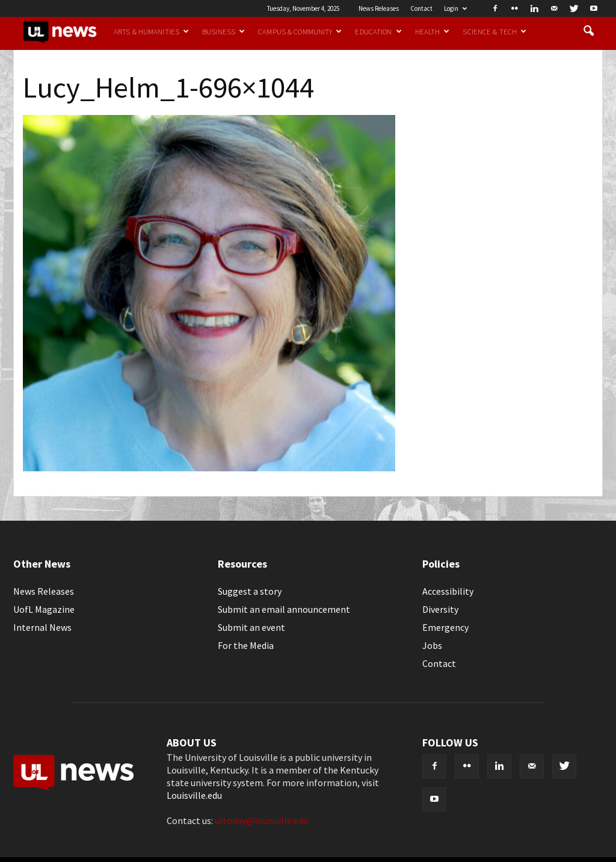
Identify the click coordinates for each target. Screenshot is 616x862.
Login (455, 8)
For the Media (246, 645)
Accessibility (448, 591)
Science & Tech (494, 31)
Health (433, 31)
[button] (588, 31)
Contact (421, 8)
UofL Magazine (44, 609)
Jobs (432, 645)
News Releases (379, 8)
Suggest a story (250, 591)
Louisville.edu (194, 795)
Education (378, 31)
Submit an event (251, 627)
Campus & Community (300, 31)
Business (223, 31)
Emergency (445, 627)
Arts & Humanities (151, 31)
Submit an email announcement (284, 609)
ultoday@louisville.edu (261, 820)
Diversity (440, 609)
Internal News (42, 627)
